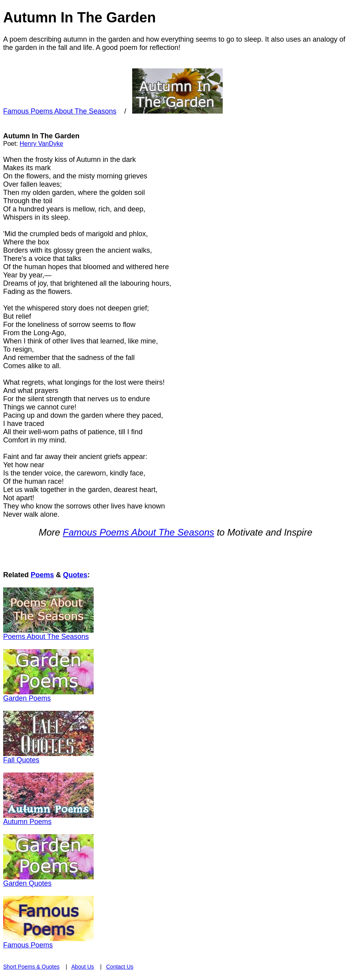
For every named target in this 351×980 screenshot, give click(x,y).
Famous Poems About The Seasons (60, 111)
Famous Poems (28, 945)
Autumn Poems (27, 822)
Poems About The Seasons (46, 637)
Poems (42, 575)
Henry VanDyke (42, 144)
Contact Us (120, 967)
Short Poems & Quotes (31, 967)
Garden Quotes (27, 883)
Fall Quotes (21, 760)
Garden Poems (27, 698)
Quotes (75, 575)
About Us (83, 967)
